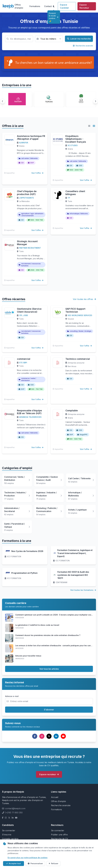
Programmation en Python (24, 573)
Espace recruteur (49, 774)
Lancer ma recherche (79, 39)
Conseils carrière (10, 839)
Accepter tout (14, 863)
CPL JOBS (24, 315)
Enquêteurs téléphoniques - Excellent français (76, 139)
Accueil (55, 797)
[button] (3, 101)
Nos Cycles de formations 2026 (27, 551)
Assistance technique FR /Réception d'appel (31, 138)
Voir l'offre (37, 173)
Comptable (72, 411)
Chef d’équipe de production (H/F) (27, 193)
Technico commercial (78, 359)
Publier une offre (59, 835)
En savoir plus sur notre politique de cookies (28, 858)
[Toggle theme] (54, 6)
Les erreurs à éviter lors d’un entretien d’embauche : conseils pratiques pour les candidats (56, 645)
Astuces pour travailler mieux (28, 656)
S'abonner (49, 710)
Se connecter (9, 830)
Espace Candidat (64, 6)
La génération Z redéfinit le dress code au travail (37, 625)
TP (69, 198)
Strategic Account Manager (27, 243)
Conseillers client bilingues (75, 193)
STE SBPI (23, 363)
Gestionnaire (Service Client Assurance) (29, 310)
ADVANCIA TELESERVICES (30, 417)
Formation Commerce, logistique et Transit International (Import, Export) (75, 553)
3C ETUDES (73, 145)
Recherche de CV (60, 839)
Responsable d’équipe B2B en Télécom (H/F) (29, 412)
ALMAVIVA (24, 143)
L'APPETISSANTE (26, 198)
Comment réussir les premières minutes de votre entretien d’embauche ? (48, 635)
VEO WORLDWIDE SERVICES (80, 315)
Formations (35, 6)
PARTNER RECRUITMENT (30, 248)
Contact (48, 6)
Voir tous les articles (49, 669)
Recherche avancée (83, 46)
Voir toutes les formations (83, 590)
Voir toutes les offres (84, 299)
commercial (24, 359)
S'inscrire (7, 835)
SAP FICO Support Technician (75, 310)
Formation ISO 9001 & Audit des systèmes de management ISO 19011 (73, 575)
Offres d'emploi (19, 6)
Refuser (53, 863)
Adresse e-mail (12, 696)
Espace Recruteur (84, 6)
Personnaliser (35, 863)
